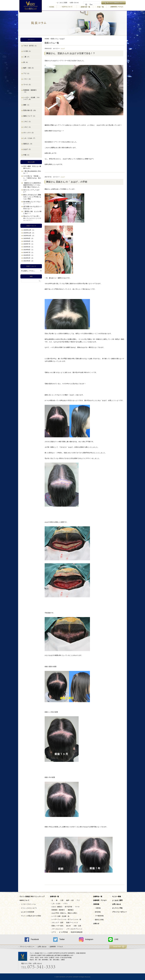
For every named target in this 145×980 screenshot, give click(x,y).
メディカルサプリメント (74, 929)
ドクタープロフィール (28, 904)
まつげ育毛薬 (63, 932)
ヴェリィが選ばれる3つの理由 (31, 916)
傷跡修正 (71, 910)
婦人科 (68, 926)
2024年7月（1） (29, 252)
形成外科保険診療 (77, 932)
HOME (52, 7)
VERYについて (67, 7)
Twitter (59, 940)
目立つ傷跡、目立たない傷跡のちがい (32, 167)
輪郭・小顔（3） (29, 68)
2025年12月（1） (29, 230)
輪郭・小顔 (70, 900)
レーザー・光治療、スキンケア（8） (31, 98)
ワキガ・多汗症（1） (30, 46)
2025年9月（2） (29, 238)
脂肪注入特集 (99, 920)
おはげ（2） (27, 149)
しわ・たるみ (56, 904)
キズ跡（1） (27, 51)
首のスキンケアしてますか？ (31, 191)
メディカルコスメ (57, 929)
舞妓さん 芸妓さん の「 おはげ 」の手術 (67, 182)
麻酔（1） (27, 105)
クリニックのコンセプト (29, 908)
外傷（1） (27, 155)
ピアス (54, 932)
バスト (66, 904)
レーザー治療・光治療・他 (60, 916)
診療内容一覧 (85, 7)
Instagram (86, 940)
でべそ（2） (27, 85)
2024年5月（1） (29, 255)
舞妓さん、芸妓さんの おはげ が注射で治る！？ (71, 53)
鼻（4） (26, 62)
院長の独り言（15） (30, 110)
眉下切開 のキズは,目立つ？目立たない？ (33, 208)
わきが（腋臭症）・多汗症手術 (62, 907)
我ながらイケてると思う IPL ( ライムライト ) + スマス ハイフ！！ (32, 218)
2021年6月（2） (29, 261)
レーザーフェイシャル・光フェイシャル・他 (66, 919)
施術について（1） (30, 116)
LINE (113, 940)
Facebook (32, 940)
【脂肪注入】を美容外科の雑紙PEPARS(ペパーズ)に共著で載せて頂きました (32, 185)
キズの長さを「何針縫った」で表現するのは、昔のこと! (32, 178)
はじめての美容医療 (28, 912)
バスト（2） (27, 79)
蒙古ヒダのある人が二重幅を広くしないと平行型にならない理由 (32, 197)
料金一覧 (100, 7)
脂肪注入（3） (28, 144)
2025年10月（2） (29, 236)
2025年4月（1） (29, 247)
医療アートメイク (72, 923)
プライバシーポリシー (27, 947)
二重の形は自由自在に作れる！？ (32, 172)
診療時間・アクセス (115, 7)
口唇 (62, 900)
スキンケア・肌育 (57, 923)
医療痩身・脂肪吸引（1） (30, 91)
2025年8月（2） (29, 241)
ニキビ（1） (27, 121)
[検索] (91, 5)
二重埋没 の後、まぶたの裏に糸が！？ (32, 212)
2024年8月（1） (29, 250)
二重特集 (98, 908)
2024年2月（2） (29, 258)
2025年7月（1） (29, 244)
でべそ (77, 907)
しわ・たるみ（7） (30, 138)
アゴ (78, 900)
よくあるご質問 (62, 3)
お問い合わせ (74, 3)
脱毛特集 (98, 912)
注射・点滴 (77, 926)
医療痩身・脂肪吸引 (58, 910)
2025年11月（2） (29, 233)
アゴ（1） (27, 73)
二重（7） (27, 57)
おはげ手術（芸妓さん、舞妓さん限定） (65, 913)
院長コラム (55, 39)
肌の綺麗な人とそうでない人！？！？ (32, 203)
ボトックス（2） (29, 133)
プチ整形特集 (99, 916)
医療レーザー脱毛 (57, 926)
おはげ (63, 49)
